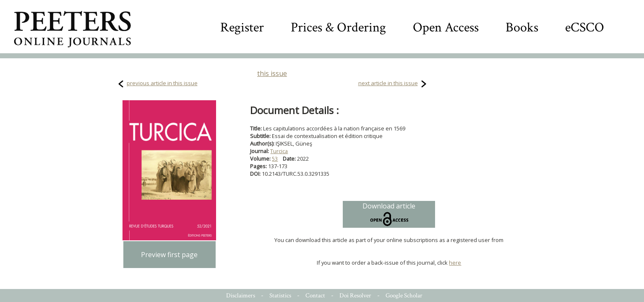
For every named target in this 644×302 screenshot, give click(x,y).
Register (242, 27)
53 (275, 159)
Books (522, 27)
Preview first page (169, 255)
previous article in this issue (162, 83)
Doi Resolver (355, 295)
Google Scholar (404, 295)
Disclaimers (241, 295)
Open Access (446, 27)
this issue (272, 73)
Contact (315, 295)
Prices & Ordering (338, 27)
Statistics (280, 295)
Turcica (279, 151)
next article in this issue (388, 83)
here (455, 263)
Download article (389, 214)
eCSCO (585, 27)
